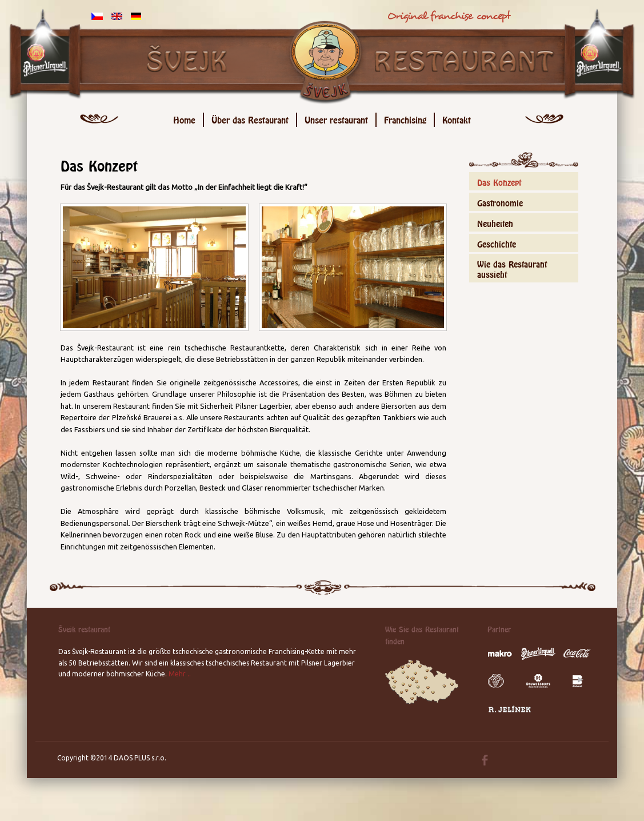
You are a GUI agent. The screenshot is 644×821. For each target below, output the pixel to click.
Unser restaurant (336, 118)
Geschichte (497, 243)
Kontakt (457, 118)
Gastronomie (500, 202)
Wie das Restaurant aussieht (512, 268)
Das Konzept (499, 181)
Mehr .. (180, 674)
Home (184, 118)
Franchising (405, 118)
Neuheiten (495, 222)
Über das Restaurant (250, 118)
